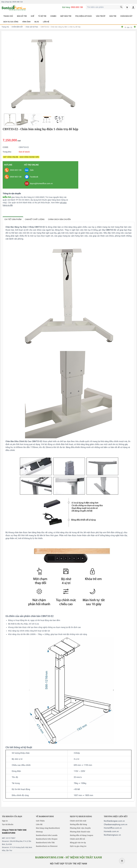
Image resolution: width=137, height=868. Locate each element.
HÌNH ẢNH (26, 22)
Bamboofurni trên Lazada (47, 835)
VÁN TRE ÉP (101, 16)
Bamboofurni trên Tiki (45, 842)
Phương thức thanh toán (80, 832)
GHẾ (32, 16)
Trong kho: (7, 152)
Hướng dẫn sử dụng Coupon (82, 835)
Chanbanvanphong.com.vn (116, 824)
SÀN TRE (113, 16)
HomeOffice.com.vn (113, 828)
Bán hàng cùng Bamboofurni (48, 828)
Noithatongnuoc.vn (112, 835)
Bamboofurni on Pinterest (47, 846)
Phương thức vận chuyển (80, 828)
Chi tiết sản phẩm (13, 219)
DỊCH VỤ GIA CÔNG (11, 22)
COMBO (53, 16)
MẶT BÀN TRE (66, 16)
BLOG (37, 22)
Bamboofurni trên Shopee (47, 839)
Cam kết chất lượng (35, 219)
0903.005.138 (77, 7)
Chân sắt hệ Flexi (32, 27)
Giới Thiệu (40, 821)
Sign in (5, 821)
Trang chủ (5, 27)
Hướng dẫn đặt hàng (78, 824)
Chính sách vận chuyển (59, 219)
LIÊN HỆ (46, 22)
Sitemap (39, 832)
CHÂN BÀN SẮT (126, 16)
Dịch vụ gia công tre (78, 846)
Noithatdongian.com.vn (114, 821)
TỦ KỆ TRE (42, 16)
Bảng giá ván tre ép (78, 842)
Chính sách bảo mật (78, 821)
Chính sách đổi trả (77, 839)
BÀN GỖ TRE (22, 16)
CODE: (6, 147)
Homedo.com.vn (111, 831)
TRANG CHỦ (8, 16)
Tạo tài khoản (8, 824)
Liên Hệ (39, 824)
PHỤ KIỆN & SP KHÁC (84, 16)
